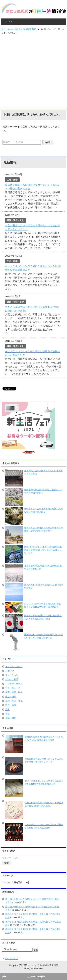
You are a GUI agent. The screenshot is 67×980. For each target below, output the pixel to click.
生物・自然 (11, 718)
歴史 (8, 710)
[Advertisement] (33, 72)
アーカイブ (7, 882)
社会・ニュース (13, 688)
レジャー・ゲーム (14, 684)
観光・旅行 (11, 705)
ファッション (12, 675)
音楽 (8, 714)
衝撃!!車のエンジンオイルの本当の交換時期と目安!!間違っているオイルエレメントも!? (43, 550)
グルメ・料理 (12, 679)
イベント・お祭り (14, 666)
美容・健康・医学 (14, 692)
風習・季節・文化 (14, 701)
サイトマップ (11, 958)
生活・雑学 (11, 697)
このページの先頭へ (36, 977)
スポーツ (10, 671)
